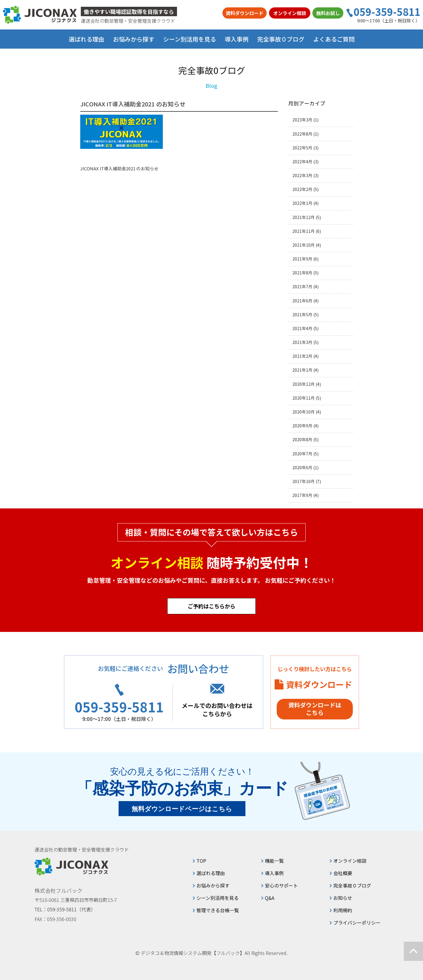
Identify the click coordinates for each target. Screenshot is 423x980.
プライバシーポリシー (357, 923)
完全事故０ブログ (281, 39)
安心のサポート (281, 885)
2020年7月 (302, 454)
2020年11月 (304, 398)
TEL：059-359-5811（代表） (65, 909)
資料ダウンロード (245, 13)
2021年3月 (302, 342)
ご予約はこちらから (212, 606)
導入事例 (237, 39)
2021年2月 (302, 356)
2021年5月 (302, 315)
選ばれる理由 (86, 39)
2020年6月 (302, 468)
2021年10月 (304, 245)
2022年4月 (302, 162)
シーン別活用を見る (218, 898)
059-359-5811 (387, 12)
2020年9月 (302, 426)
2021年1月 (302, 370)
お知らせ (343, 898)
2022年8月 (302, 134)
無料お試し (328, 13)
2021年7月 (302, 287)
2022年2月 (302, 189)
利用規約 (343, 910)
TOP (201, 861)
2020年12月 (304, 384)
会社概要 (343, 873)
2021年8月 (302, 273)
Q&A (270, 898)
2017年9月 (302, 495)
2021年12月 (304, 217)
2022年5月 (302, 148)
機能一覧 (274, 861)
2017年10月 (304, 481)
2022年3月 (302, 176)
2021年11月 (304, 231)
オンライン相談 (290, 13)
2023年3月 (302, 120)
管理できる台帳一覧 (218, 910)
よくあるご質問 (334, 39)
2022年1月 (302, 203)
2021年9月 (302, 259)
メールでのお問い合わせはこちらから (217, 710)
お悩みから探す (213, 885)
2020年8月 (302, 440)
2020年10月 (304, 412)
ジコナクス (40, 15)
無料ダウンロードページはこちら (182, 809)
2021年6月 (302, 301)
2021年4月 (302, 328)
